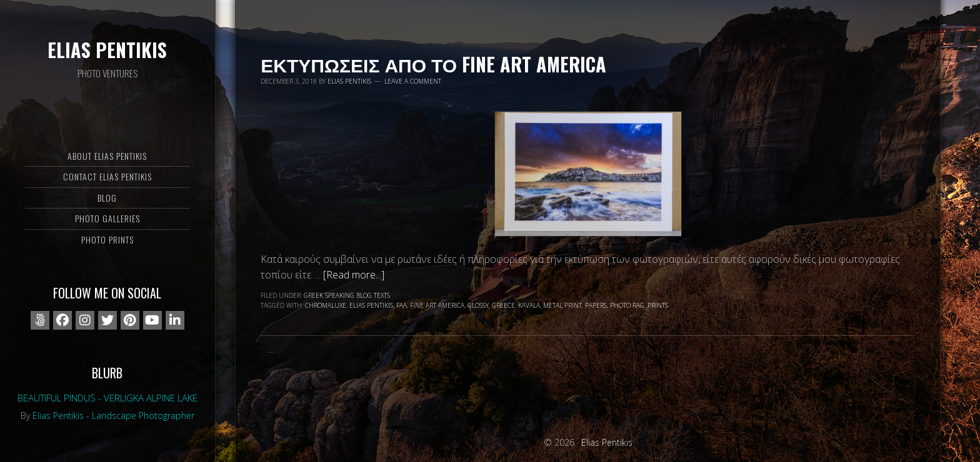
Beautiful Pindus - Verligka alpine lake (107, 398)
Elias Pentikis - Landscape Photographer (113, 415)
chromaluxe (326, 305)
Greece (503, 305)
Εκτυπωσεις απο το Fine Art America (433, 64)
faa (402, 305)
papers (596, 305)
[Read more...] (354, 275)
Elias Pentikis (107, 50)
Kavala (529, 305)
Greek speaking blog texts (347, 295)
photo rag (627, 305)
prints (658, 305)
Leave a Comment (413, 81)
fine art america (437, 305)
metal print (562, 305)
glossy (478, 305)
